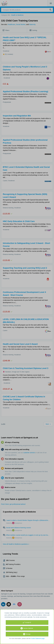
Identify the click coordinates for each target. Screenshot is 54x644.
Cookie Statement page (38, 639)
